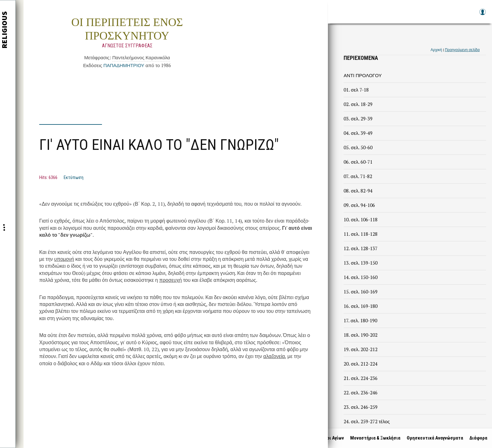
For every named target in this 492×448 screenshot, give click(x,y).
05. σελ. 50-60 (358, 147)
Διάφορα (477, 438)
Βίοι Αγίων (332, 438)
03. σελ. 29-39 (358, 119)
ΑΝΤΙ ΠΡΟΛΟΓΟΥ (363, 75)
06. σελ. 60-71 (358, 162)
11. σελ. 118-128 (360, 234)
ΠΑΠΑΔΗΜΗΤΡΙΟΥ (124, 65)
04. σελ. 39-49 (358, 133)
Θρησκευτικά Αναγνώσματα (433, 438)
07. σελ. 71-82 (358, 176)
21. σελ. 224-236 (360, 378)
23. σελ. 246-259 (360, 407)
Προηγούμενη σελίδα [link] (462, 50)
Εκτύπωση (74, 177)
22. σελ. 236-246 (360, 393)
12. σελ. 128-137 (360, 248)
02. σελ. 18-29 (358, 104)
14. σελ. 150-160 (360, 277)
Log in (482, 15)
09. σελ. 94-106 (359, 205)
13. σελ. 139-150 (360, 263)
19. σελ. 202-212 (360, 349)
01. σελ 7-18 (356, 90)
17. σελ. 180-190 (360, 320)
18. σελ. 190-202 (360, 335)
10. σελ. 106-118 (360, 219)
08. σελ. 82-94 (358, 191)
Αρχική (436, 50)
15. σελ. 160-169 (360, 292)
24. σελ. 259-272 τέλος (367, 421)
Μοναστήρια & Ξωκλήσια (374, 438)
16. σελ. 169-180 (360, 306)
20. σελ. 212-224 (360, 364)
